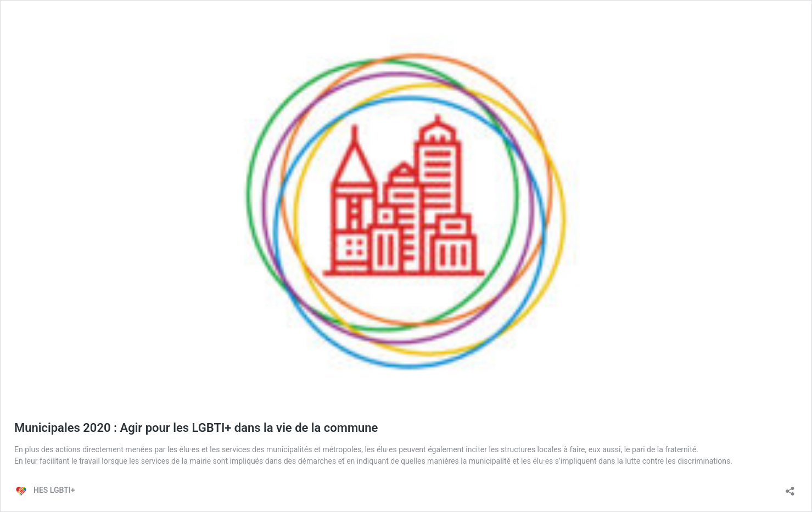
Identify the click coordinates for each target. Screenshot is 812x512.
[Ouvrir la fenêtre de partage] (790, 488)
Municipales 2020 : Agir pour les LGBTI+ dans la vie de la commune (196, 428)
